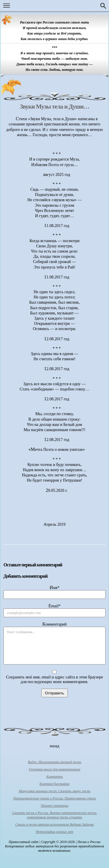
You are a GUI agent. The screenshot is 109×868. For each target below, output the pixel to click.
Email (55, 606)
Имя (55, 587)
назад (54, 746)
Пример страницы (54, 806)
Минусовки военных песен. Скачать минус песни (54, 791)
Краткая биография (54, 784)
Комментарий (54, 624)
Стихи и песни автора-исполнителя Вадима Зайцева (55, 824)
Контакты (54, 777)
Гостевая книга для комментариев (54, 769)
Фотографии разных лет (54, 832)
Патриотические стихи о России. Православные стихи (54, 798)
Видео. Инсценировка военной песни (55, 762)
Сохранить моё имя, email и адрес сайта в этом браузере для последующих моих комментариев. (55, 679)
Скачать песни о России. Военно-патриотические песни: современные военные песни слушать (54, 815)
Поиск (103, 6)
